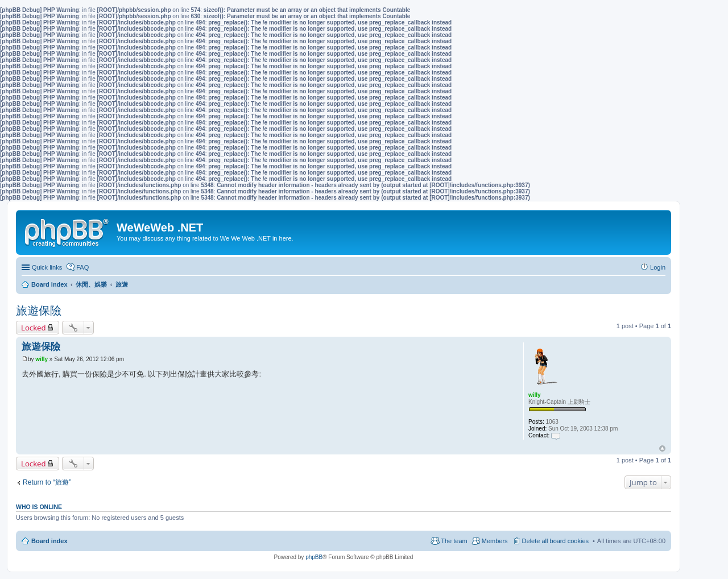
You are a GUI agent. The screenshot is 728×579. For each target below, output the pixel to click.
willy (535, 395)
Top (662, 448)
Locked (34, 328)
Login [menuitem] (658, 267)
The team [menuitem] (454, 541)
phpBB (314, 557)
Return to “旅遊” (47, 482)
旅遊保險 (39, 311)
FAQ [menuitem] (82, 267)
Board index (49, 541)
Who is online (39, 507)
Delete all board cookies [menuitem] (555, 541)
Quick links (47, 267)
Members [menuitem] (495, 541)
